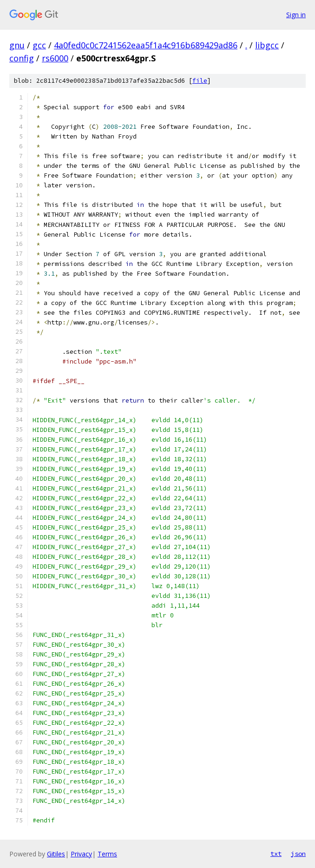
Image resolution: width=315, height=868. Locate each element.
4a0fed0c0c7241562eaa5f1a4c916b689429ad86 (146, 45)
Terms (107, 854)
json (298, 854)
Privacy (81, 854)
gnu (17, 45)
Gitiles (56, 854)
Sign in (296, 15)
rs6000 (55, 58)
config (22, 58)
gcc (39, 45)
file (200, 81)
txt (276, 854)
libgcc (267, 45)
